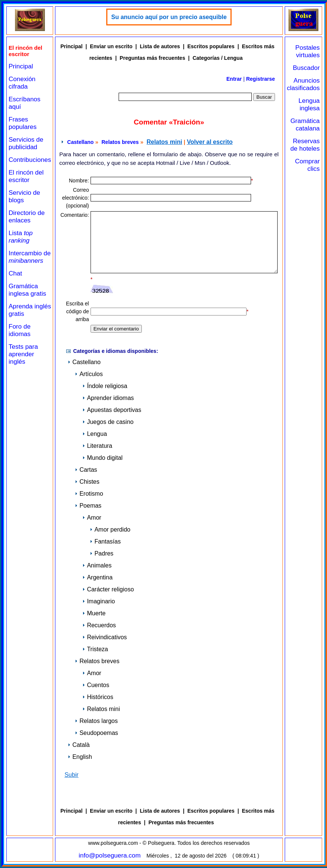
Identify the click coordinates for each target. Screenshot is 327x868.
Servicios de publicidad (26, 143)
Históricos (98, 697)
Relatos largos (96, 721)
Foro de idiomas (20, 330)
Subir (71, 775)
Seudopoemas (96, 733)
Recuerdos (99, 625)
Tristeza (95, 649)
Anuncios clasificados (303, 84)
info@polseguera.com (110, 855)
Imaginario (99, 601)
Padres (102, 553)
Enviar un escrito (111, 46)
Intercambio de (30, 257)
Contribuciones (30, 160)
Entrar (234, 79)
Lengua (94, 434)
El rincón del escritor (26, 176)
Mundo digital (102, 458)
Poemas (88, 506)
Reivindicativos (105, 637)
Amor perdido (110, 530)
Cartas (86, 470)
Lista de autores (160, 46)
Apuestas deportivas (112, 410)
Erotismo (89, 494)
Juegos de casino (108, 422)
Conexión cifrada (22, 83)
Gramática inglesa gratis (27, 290)
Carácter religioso (108, 589)
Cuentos (96, 685)
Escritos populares (211, 46)
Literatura (97, 446)
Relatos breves (120, 142)
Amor (92, 518)
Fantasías (105, 541)
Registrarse (261, 79)
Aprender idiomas (108, 398)
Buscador (306, 68)
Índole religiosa (105, 386)
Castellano (81, 142)
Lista (21, 237)
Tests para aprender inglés (23, 354)
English (80, 757)
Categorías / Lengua (218, 58)
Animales (97, 565)
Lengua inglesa (309, 104)
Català (79, 745)
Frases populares (23, 123)
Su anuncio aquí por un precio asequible (169, 17)
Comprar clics (307, 165)
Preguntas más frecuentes (152, 58)
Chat (15, 273)
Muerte (94, 613)
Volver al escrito (210, 142)
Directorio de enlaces (27, 217)
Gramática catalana (305, 125)
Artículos (89, 374)
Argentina (97, 577)
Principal (21, 66)
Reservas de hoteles (305, 145)
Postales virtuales (307, 51)
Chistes (87, 482)
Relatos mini (164, 142)
